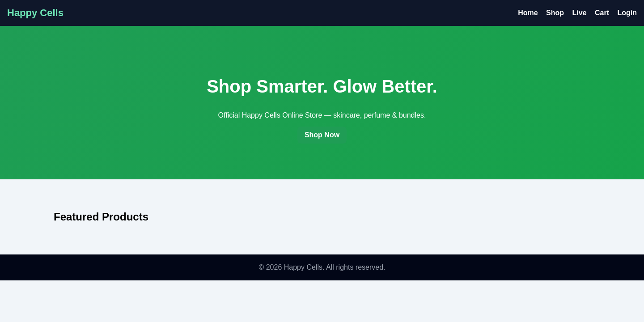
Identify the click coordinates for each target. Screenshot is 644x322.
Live (580, 13)
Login (627, 13)
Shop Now (322, 135)
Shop (555, 13)
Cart (602, 13)
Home (528, 13)
